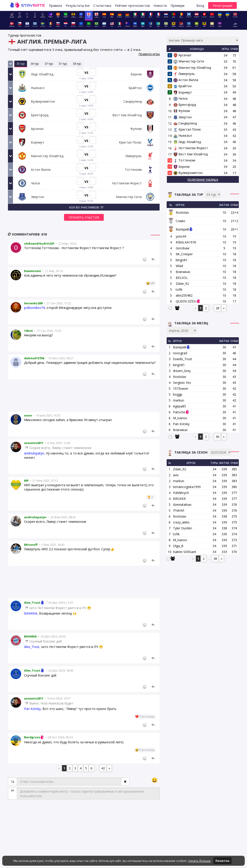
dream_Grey (182, 371)
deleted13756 (34, 358)
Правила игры (149, 54)
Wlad (179, 266)
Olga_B (178, 546)
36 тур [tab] (35, 64)
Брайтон (183, 86)
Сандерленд (185, 123)
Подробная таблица (203, 180)
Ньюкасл (183, 135)
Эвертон (183, 117)
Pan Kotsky (181, 424)
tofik (179, 289)
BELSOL (182, 278)
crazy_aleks (181, 522)
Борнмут (183, 92)
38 (215, 559)
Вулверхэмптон (188, 173)
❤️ (137, 717)
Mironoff (31, 545)
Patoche (179, 412)
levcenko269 (33, 303)
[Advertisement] (84, 396)
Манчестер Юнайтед (192, 68)
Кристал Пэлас (187, 129)
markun (179, 400)
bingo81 (182, 260)
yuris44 (181, 236)
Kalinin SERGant (185, 552)
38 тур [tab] (77, 64)
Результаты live (78, 6)
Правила (55, 6)
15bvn (28, 331)
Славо (180, 221)
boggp (178, 394)
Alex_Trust (35, 603)
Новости (160, 6)
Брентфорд (185, 105)
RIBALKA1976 (186, 242)
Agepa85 (179, 406)
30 (217, 437)
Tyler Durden (183, 528)
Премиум (177, 6)
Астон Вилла (186, 80)
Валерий (182, 229)
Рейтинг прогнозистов (132, 6)
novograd (180, 353)
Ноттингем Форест (191, 148)
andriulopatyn (35, 517)
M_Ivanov (180, 418)
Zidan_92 (182, 284)
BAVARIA (30, 636)
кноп (28, 415)
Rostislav (182, 212)
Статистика (102, 6)
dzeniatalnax (182, 505)
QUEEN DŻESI (186, 301)
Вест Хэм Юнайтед (191, 154)
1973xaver (181, 388)
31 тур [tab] (63, 64)
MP (26, 481)
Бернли (182, 167)
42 (103, 768)
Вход (200, 6)
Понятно (222, 861)
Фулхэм (182, 111)
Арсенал (182, 55)
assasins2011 (34, 443)
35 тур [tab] (21, 64)
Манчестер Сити (189, 61)
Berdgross (34, 737)
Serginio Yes (182, 383)
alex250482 (184, 295)
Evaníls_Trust (183, 359)
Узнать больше (199, 861)
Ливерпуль (184, 74)
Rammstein (33, 271)
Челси (180, 98)
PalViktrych (181, 493)
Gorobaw (183, 248)
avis (176, 475)
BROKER (179, 499)
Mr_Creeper (184, 254)
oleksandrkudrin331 (39, 243)
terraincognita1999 (187, 487)
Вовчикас (183, 272)
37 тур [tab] (49, 64)
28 (217, 308)
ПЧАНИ (179, 510)
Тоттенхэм (184, 160)
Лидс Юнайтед (187, 142)
